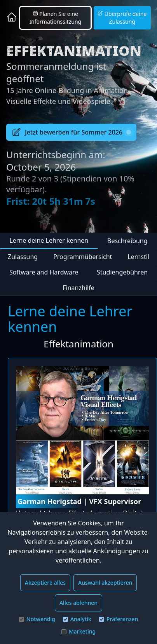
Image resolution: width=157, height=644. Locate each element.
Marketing (78, 631)
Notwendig (37, 619)
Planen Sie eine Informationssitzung (55, 18)
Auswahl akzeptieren (105, 583)
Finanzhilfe (78, 288)
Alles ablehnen (78, 603)
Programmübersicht (83, 257)
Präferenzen (119, 619)
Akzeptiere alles (45, 583)
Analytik (77, 619)
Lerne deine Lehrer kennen (49, 240)
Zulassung (23, 257)
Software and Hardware (44, 272)
